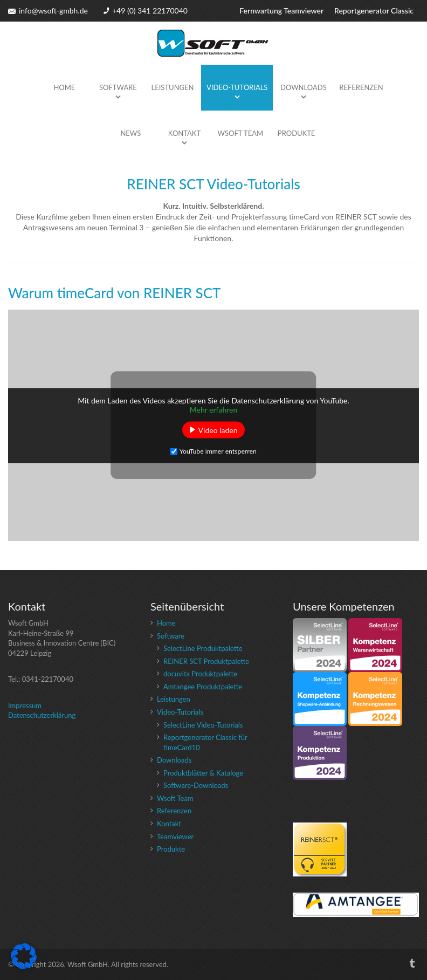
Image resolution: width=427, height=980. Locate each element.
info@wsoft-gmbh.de (53, 11)
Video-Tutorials (237, 87)
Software (118, 87)
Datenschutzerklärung (42, 715)
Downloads (304, 87)
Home (64, 87)
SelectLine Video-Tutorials (203, 725)
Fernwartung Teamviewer (281, 11)
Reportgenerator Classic (374, 11)
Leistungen (173, 87)
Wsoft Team (240, 133)
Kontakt (184, 133)
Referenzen (361, 87)
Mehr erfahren (214, 409)
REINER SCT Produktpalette (206, 661)
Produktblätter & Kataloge (203, 773)
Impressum (25, 705)
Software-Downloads (196, 785)
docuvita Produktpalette (200, 674)
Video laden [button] (218, 430)
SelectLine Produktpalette (203, 648)
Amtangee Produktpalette (203, 687)
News (130, 133)
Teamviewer (175, 837)
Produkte (297, 133)
